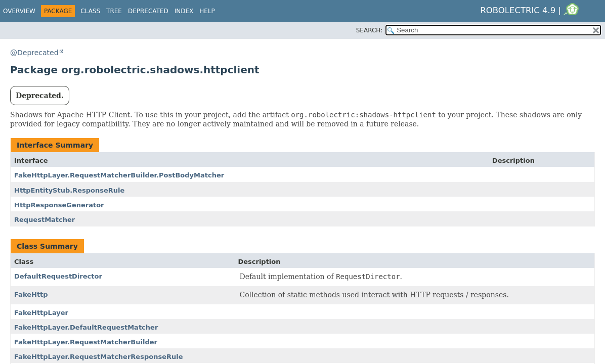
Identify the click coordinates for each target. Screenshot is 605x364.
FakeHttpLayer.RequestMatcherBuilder (86, 342)
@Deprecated (34, 53)
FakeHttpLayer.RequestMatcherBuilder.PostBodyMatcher (119, 175)
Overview (19, 11)
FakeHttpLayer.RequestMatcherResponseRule (98, 357)
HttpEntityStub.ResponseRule (69, 190)
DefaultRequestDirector (58, 276)
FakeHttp (31, 294)
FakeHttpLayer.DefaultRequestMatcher (86, 327)
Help (207, 11)
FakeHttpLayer (41, 313)
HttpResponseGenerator (59, 205)
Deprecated (148, 11)
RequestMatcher (45, 220)
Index (184, 11)
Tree (114, 11)
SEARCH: (370, 30)
